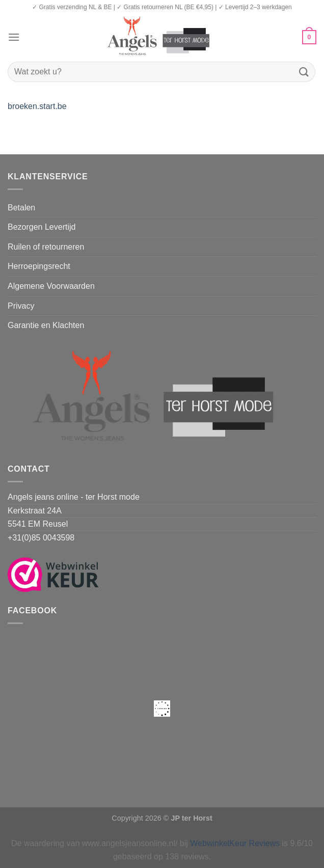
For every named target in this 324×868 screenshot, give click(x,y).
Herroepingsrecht (39, 266)
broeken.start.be (37, 106)
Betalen (21, 208)
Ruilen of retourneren (46, 247)
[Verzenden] (304, 72)
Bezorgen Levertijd (42, 227)
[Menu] (14, 37)
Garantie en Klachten (46, 325)
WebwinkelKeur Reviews (235, 843)
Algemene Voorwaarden (51, 286)
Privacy (21, 306)
